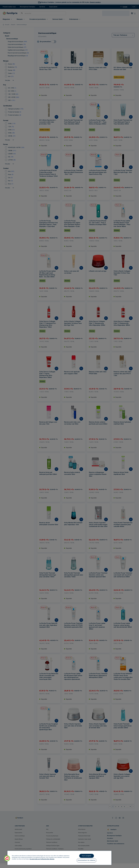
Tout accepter (87, 856)
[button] (7, 858)
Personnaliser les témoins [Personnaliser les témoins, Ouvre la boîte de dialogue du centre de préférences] (87, 860)
